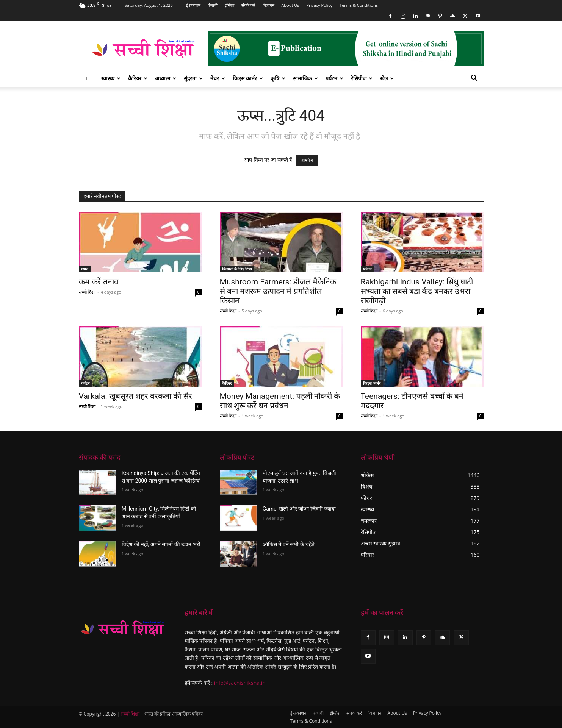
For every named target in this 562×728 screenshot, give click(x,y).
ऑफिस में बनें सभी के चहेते (289, 544)
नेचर (218, 78)
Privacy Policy (319, 5)
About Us (290, 5)
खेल (387, 78)
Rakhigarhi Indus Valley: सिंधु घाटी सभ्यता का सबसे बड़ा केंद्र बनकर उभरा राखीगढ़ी (417, 291)
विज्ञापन (268, 5)
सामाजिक (305, 78)
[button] (474, 79)
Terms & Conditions (359, 5)
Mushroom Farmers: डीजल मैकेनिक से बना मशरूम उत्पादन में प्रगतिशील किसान (278, 291)
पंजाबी (213, 5)
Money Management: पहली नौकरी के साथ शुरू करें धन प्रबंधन (280, 401)
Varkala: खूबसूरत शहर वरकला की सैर (135, 396)
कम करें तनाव (99, 282)
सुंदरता (193, 78)
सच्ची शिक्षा (87, 292)
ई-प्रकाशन (193, 5)
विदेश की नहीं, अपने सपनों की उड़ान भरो (161, 544)
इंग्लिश (229, 5)
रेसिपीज (362, 78)
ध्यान (85, 269)
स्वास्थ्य (111, 78)
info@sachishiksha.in (240, 683)
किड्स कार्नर (248, 78)
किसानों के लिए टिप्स (237, 269)
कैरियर (138, 78)
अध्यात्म (166, 78)
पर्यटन (334, 78)
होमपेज (307, 160)
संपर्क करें (248, 5)
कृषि (278, 78)
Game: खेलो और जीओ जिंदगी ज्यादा (299, 509)
